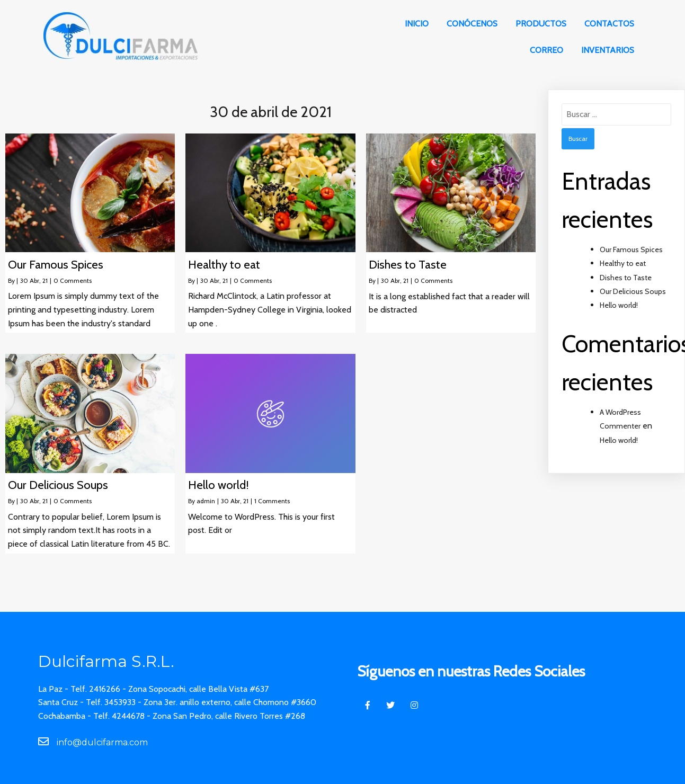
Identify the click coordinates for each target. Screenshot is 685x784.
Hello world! (619, 305)
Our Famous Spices (631, 250)
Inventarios (608, 50)
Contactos (609, 24)
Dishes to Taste (626, 278)
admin (206, 501)
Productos (541, 24)
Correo (546, 50)
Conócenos (472, 24)
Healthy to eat (623, 263)
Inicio (417, 24)
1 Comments (272, 501)
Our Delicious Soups (633, 291)
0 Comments (73, 280)
